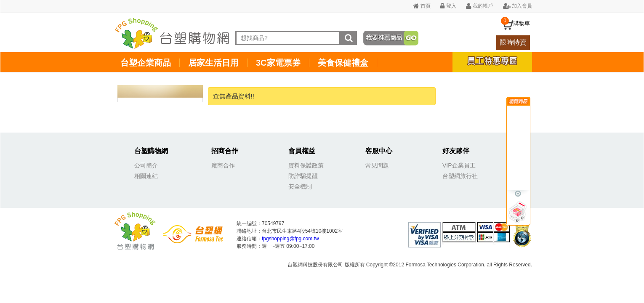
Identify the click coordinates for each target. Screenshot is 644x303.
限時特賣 (513, 42)
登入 (448, 6)
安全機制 (300, 186)
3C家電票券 (278, 63)
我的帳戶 (479, 6)
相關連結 (146, 176)
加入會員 (518, 6)
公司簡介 (146, 165)
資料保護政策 (306, 165)
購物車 (522, 23)
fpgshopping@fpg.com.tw (290, 239)
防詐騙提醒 (303, 176)
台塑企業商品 (146, 63)
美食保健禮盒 (343, 63)
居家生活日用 (213, 63)
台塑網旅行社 (460, 176)
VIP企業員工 (459, 165)
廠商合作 (223, 165)
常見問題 (377, 165)
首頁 (422, 6)
